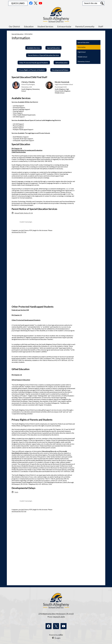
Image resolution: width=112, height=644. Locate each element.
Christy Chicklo (28, 82)
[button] (14, 26)
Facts (16, 492)
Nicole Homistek (62, 82)
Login (56, 638)
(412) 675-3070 (59, 617)
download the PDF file (19, 232)
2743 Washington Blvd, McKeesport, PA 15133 (56, 614)
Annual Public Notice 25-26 (24, 213)
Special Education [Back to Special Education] (17, 34)
